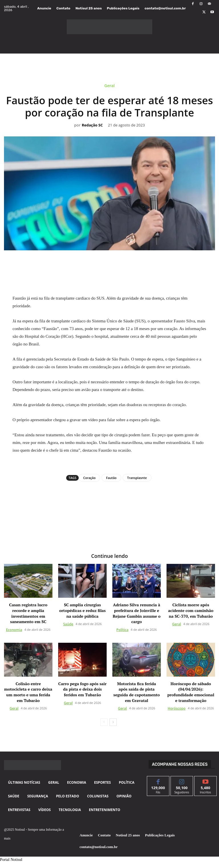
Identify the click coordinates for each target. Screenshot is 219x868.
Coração (89, 478)
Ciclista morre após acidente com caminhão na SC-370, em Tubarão (191, 610)
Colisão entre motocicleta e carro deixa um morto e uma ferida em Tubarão (28, 691)
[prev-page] (104, 722)
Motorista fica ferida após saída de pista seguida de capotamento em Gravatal (137, 691)
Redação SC (92, 125)
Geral (109, 87)
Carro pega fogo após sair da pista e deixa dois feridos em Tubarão (82, 689)
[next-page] (113, 722)
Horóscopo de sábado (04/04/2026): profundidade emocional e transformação (191, 691)
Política (122, 629)
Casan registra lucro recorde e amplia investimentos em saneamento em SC (28, 613)
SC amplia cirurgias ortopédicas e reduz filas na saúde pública (83, 610)
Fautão (111, 478)
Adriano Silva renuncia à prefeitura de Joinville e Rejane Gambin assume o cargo (137, 613)
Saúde (68, 624)
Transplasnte (137, 478)
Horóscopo (177, 708)
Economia (14, 629)
